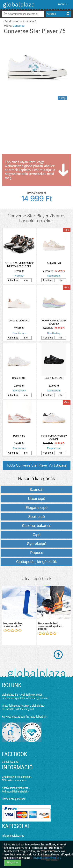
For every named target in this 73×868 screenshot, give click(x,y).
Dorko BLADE (19, 378)
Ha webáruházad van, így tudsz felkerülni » (25, 717)
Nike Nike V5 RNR (54, 378)
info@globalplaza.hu (13, 836)
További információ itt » (47, 858)
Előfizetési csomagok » (14, 780)
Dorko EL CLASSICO (19, 321)
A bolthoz (13, 280)
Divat (15, 21)
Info (26, 280)
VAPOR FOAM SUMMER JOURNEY (54, 322)
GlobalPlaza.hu (10, 762)
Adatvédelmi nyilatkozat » (16, 788)
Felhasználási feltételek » (16, 792)
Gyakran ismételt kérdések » (17, 777)
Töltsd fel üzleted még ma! (19, 709)
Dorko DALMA (54, 263)
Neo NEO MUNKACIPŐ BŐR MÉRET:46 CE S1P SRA (19, 265)
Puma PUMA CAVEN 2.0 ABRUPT (54, 437)
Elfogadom (13, 863)
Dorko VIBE (19, 436)
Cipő (22, 21)
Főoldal (7, 21)
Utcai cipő (31, 21)
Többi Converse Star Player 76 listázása (37, 465)
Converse (18, 26)
